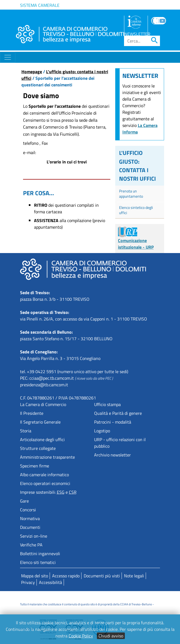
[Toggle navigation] (8, 57)
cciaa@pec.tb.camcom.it (52, 378)
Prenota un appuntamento (131, 194)
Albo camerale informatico (44, 475)
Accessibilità (50, 582)
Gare (24, 501)
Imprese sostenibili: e (48, 492)
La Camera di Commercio (43, 404)
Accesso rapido (66, 576)
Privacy (28, 582)
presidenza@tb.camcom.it (44, 385)
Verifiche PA (31, 545)
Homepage (32, 72)
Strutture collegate (38, 448)
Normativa (30, 518)
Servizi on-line (34, 536)
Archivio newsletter (113, 455)
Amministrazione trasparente (47, 457)
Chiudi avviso (111, 636)
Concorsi (28, 510)
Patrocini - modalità (113, 422)
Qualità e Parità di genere (118, 413)
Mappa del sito (35, 576)
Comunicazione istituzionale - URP (136, 239)
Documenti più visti (102, 576)
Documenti (30, 527)
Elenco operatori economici (45, 483)
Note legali (134, 576)
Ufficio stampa (107, 404)
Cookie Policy (81, 636)
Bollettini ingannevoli (40, 554)
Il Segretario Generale (40, 422)
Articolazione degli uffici (42, 439)
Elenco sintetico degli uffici (136, 210)
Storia (26, 431)
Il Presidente (32, 413)
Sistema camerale (40, 5)
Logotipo (102, 431)
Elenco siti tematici (38, 562)
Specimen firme (35, 466)
